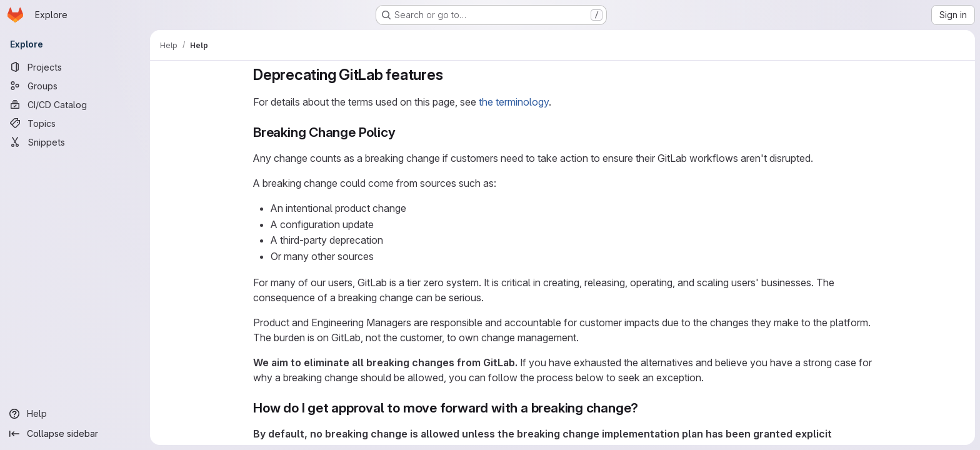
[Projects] (75, 67)
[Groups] (75, 86)
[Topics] (75, 123)
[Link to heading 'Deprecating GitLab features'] (451, 75)
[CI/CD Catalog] (75, 104)
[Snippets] (75, 142)
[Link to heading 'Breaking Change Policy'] (402, 132)
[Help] (75, 414)
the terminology (514, 102)
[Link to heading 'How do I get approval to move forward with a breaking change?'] (645, 408)
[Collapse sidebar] (75, 434)
